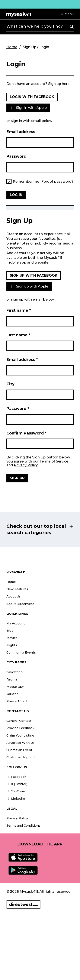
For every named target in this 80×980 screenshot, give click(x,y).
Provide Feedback (20, 728)
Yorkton (12, 694)
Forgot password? (57, 182)
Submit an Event (19, 750)
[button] (67, 14)
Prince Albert (17, 701)
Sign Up (17, 478)
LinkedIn (16, 799)
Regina (12, 679)
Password (16, 156)
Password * (18, 409)
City (10, 384)
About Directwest (20, 604)
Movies (12, 638)
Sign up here (59, 84)
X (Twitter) (17, 784)
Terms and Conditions (23, 826)
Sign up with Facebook (34, 275)
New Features (17, 589)
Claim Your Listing (20, 735)
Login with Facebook (32, 97)
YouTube (16, 791)
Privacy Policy (26, 465)
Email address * (22, 360)
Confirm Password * (26, 433)
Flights (12, 645)
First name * (19, 310)
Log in (16, 195)
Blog (10, 631)
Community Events (21, 652)
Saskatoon (15, 672)
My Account (16, 623)
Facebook (16, 777)
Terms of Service (54, 461)
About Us (14, 596)
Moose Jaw (15, 687)
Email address (21, 132)
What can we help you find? (35, 26)
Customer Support (21, 757)
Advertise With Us (20, 743)
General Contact (19, 721)
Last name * (18, 335)
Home (12, 47)
